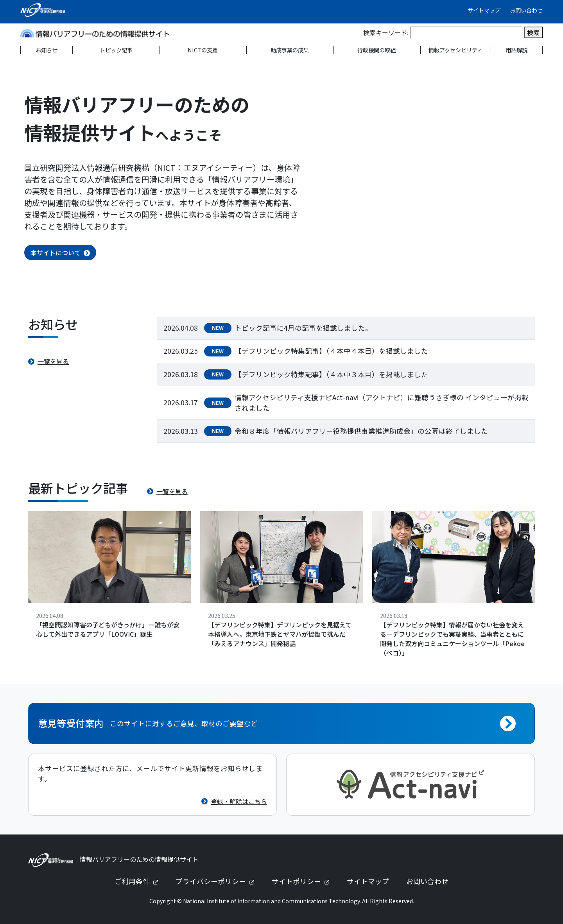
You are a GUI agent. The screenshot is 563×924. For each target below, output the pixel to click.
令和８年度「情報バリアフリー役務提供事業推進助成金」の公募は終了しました (361, 431)
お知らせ (47, 50)
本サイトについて (56, 252)
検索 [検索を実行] (533, 32)
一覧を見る (53, 361)
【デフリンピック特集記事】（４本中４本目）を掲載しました (331, 351)
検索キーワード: (386, 32)
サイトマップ (484, 10)
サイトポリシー (304, 881)
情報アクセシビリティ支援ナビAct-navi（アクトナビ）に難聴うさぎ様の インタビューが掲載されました (382, 402)
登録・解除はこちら (239, 801)
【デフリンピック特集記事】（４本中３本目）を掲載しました (331, 374)
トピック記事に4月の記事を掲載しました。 (303, 328)
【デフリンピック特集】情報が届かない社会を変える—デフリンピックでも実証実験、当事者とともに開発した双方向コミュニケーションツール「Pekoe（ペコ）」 (452, 639)
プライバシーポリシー (218, 881)
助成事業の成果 (290, 50)
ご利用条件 (140, 881)
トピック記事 (116, 50)
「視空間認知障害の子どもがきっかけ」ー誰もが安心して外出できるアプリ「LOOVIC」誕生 (108, 629)
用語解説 (516, 50)
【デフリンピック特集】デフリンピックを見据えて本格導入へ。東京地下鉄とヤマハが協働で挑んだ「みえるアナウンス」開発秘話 (280, 634)
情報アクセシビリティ (455, 50)
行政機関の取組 (377, 50)
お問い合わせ (526, 10)
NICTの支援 (203, 50)
